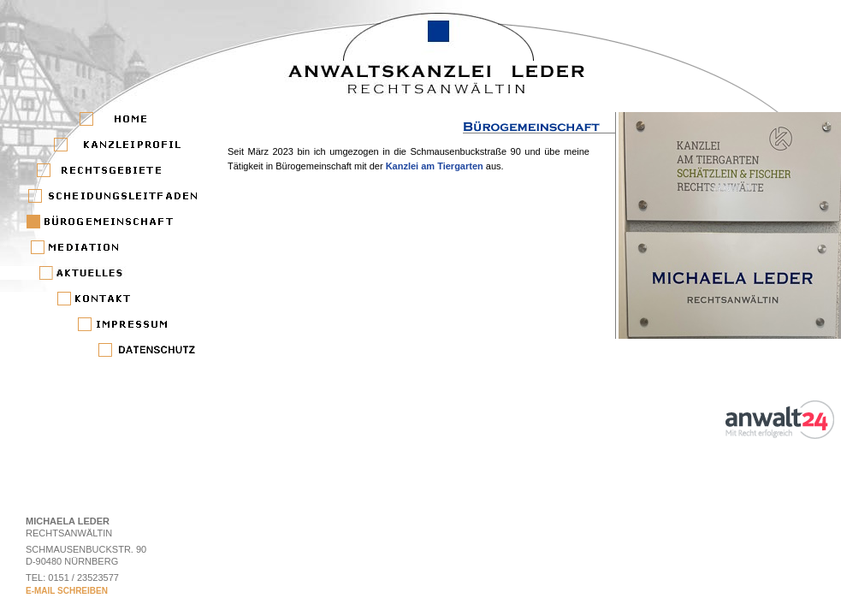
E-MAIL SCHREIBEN (67, 591)
